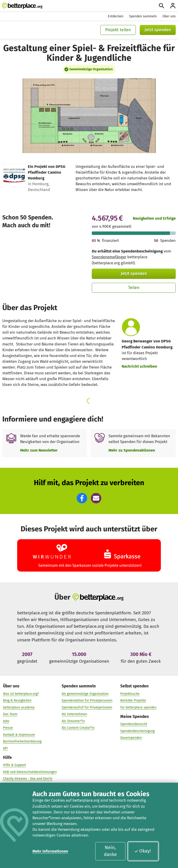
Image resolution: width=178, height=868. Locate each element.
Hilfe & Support (14, 765)
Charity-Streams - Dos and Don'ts (28, 779)
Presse (8, 728)
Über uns (169, 16)
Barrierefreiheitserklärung (22, 741)
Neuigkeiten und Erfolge (154, 218)
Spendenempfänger (109, 257)
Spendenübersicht (134, 724)
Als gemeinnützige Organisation (85, 694)
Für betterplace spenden (138, 707)
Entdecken (116, 16)
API (5, 748)
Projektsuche (130, 694)
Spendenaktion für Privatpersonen (87, 700)
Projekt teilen (118, 30)
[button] (82, 498)
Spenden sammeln (143, 16)
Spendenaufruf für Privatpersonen (87, 707)
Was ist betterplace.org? (21, 694)
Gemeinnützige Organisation (91, 69)
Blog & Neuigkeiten (17, 700)
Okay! (143, 851)
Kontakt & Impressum (19, 734)
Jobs (6, 721)
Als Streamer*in (73, 721)
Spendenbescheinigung (137, 731)
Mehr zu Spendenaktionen (132, 450)
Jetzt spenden (158, 30)
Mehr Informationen (50, 851)
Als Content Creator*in (78, 728)
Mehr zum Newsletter (39, 450)
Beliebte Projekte (133, 700)
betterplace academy (19, 707)
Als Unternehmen (74, 714)
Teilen (134, 288)
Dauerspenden (131, 738)
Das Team (10, 714)
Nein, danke (110, 851)
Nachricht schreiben (139, 366)
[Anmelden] (173, 6)
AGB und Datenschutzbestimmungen (30, 772)
